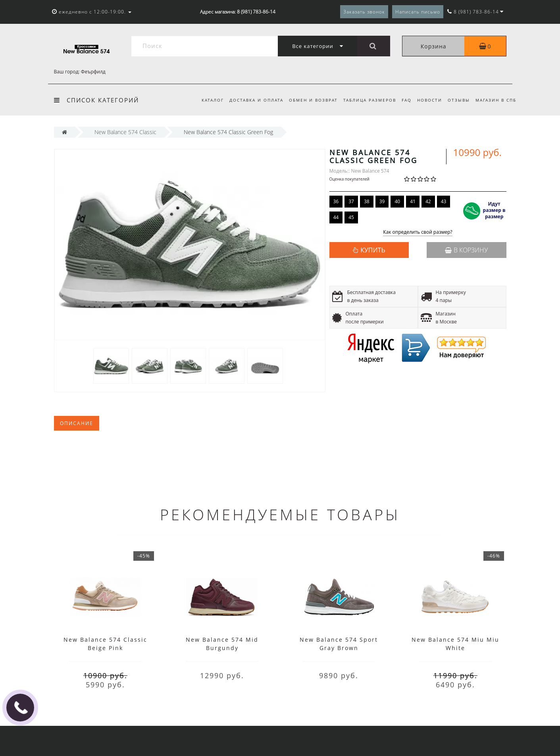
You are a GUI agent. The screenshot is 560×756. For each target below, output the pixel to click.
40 (397, 201)
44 (336, 217)
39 (382, 201)
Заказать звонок (364, 12)
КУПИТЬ (373, 250)
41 (413, 201)
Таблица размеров (365, 100)
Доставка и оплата (249, 100)
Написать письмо (418, 12)
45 (351, 217)
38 (367, 201)
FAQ (403, 100)
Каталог (204, 100)
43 (444, 201)
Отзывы (458, 100)
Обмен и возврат (307, 100)
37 (351, 201)
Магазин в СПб (496, 100)
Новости (427, 100)
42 (428, 201)
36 (336, 201)
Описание (77, 423)
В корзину (466, 250)
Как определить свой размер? (418, 232)
